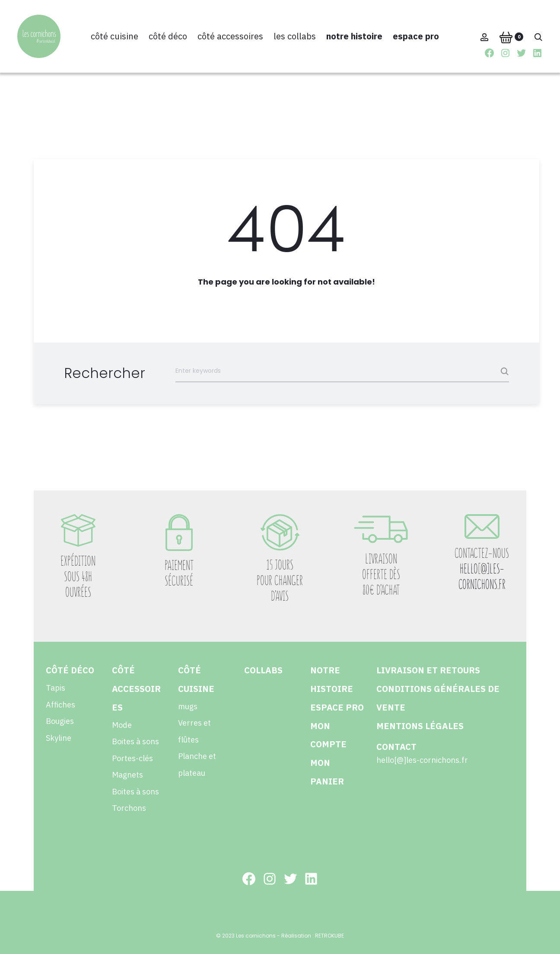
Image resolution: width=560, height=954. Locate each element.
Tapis (56, 688)
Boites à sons (135, 741)
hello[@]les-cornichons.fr (422, 760)
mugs (188, 706)
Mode (122, 725)
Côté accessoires (230, 36)
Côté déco (168, 36)
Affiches (60, 705)
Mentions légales (420, 726)
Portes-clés (132, 758)
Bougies (60, 721)
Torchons (129, 808)
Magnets (127, 775)
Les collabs (295, 36)
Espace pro (416, 36)
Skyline (59, 738)
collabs (263, 670)
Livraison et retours (428, 670)
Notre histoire (354, 36)
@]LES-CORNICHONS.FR (482, 577)
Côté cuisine (115, 36)
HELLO (469, 569)
